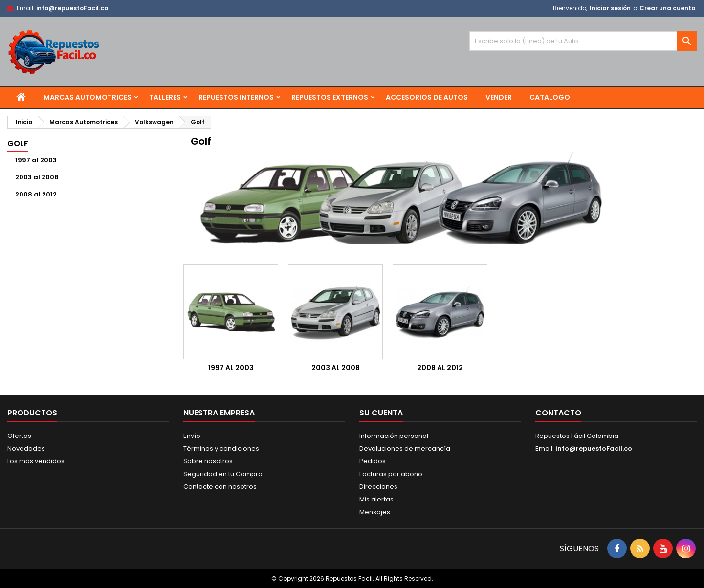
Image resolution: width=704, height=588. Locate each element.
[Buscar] (583, 41)
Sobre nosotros (208, 461)
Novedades (26, 448)
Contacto (558, 413)
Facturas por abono (391, 474)
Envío (192, 436)
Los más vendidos (36, 461)
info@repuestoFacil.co (72, 8)
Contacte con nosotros (220, 487)
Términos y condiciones (221, 448)
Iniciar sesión (610, 8)
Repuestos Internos (236, 97)
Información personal (394, 436)
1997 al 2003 (36, 160)
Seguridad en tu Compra (223, 474)
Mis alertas (376, 499)
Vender (499, 97)
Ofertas (19, 436)
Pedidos (373, 461)
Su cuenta (381, 413)
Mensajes (375, 512)
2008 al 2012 (36, 194)
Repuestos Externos (330, 97)
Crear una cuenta (668, 8)
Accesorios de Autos (427, 97)
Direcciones (378, 487)
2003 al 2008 (37, 177)
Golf (18, 143)
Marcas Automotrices (88, 97)
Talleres (165, 97)
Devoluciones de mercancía (405, 448)
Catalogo (550, 97)
